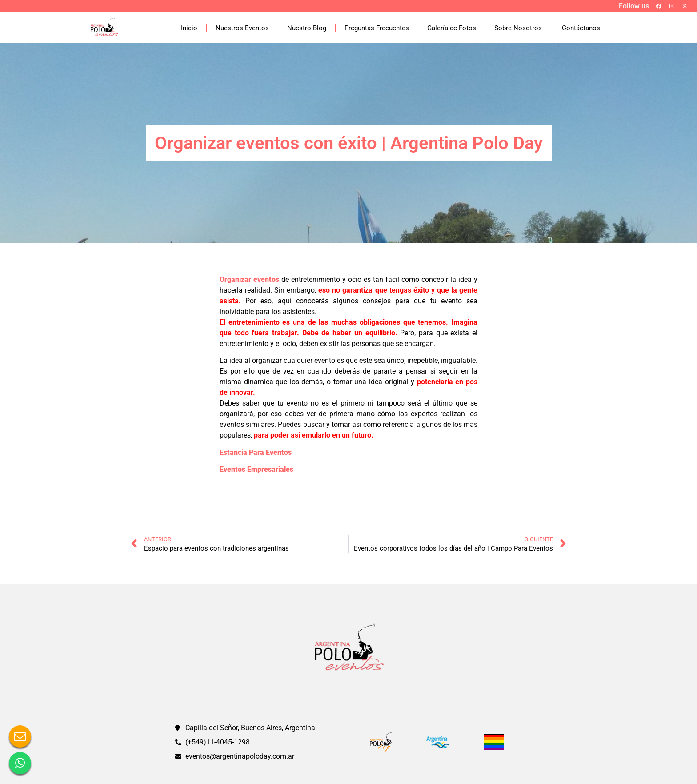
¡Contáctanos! (581, 28)
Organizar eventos (249, 279)
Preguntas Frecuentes (377, 28)
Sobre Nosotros (518, 28)
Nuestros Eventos (242, 28)
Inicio (189, 28)
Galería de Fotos (452, 28)
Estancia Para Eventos (256, 452)
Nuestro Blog (307, 28)
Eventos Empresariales (256, 469)
